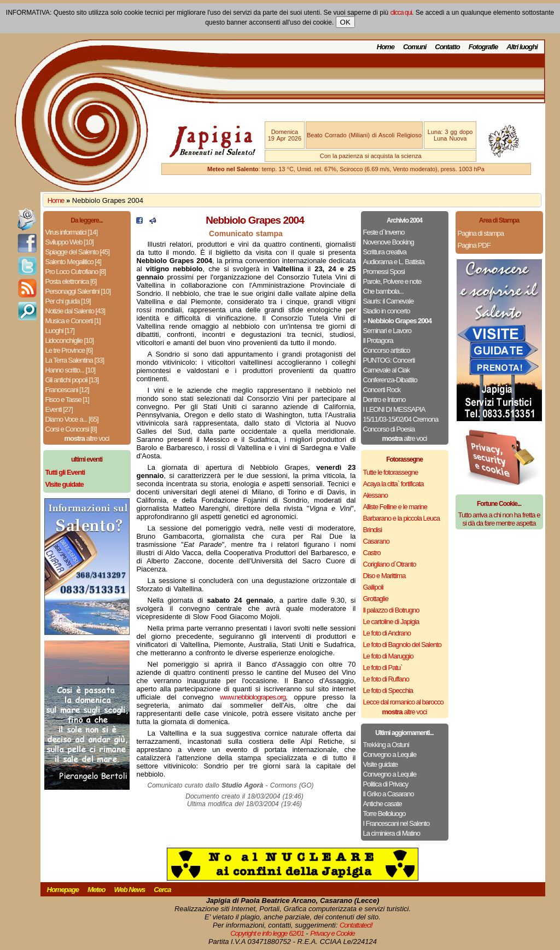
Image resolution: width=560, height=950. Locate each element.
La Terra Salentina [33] (75, 360)
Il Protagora (378, 340)
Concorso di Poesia (389, 429)
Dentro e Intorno (384, 400)
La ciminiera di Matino (392, 833)
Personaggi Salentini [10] (78, 291)
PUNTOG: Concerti (389, 360)
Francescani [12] (67, 390)
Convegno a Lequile (390, 754)
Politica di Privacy (386, 784)
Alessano (375, 495)
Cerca (162, 890)
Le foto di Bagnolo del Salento (402, 645)
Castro (372, 553)
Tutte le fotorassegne (391, 472)
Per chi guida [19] (68, 301)
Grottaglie (376, 599)
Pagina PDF (474, 245)
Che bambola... (383, 291)
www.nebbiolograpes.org (253, 697)
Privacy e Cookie (332, 933)
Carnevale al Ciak (387, 370)
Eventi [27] (59, 409)
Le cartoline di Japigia (391, 622)
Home (386, 47)
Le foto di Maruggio (388, 656)
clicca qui (401, 13)
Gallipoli (373, 587)
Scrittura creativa (385, 252)
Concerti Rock (382, 390)
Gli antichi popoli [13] (72, 380)
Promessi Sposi (384, 272)
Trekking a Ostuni (386, 745)
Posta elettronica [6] (71, 281)
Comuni (415, 47)
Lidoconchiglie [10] (70, 340)
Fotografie (483, 47)
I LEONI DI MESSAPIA (394, 409)
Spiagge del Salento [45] (78, 252)
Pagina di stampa (481, 233)
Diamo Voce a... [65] (72, 419)
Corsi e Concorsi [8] (71, 429)
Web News (130, 890)
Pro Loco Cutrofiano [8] (76, 272)
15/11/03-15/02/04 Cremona (401, 419)
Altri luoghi (522, 47)
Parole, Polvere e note (392, 281)
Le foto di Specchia (388, 690)
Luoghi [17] (60, 331)
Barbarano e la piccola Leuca (401, 518)
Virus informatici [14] (72, 232)
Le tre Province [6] (69, 350)
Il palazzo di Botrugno (391, 610)
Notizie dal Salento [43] (75, 311)
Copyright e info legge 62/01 (267, 933)
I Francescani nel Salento (396, 823)
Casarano (376, 541)
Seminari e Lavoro (387, 331)
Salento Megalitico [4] (73, 262)
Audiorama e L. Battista (394, 262)
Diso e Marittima (384, 576)
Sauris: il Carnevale (389, 301)
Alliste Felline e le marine (395, 507)
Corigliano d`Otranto (390, 564)
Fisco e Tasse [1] (67, 400)
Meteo (97, 890)
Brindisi (373, 530)
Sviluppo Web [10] (69, 242)
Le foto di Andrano (387, 633)
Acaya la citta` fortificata (393, 484)
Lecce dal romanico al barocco (403, 702)
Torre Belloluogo (384, 814)
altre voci (87, 438)
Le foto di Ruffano (386, 679)
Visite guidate (381, 764)
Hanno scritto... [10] (71, 370)
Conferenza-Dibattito (390, 380)
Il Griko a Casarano (389, 794)
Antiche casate (383, 804)
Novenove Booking (389, 242)
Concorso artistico (387, 350)
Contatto (447, 47)
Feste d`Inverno (384, 232)
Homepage (63, 890)
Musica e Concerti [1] (73, 321)
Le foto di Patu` (383, 668)
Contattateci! (356, 925)
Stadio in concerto (387, 311)
